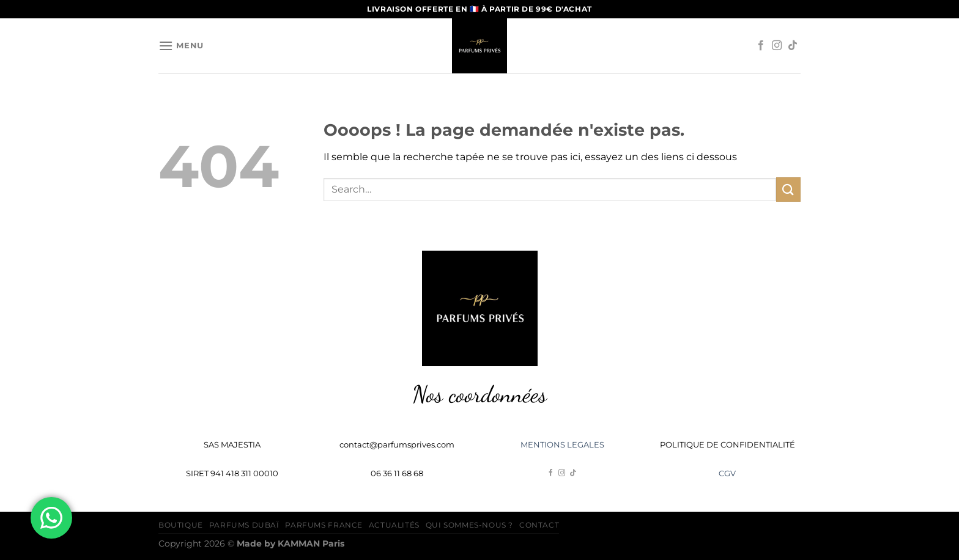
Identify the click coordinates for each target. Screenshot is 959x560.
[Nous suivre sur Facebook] (761, 46)
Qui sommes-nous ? (469, 525)
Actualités (394, 525)
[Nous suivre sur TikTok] (793, 46)
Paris (311, 543)
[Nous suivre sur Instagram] (777, 46)
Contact (539, 525)
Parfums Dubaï (244, 525)
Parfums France (324, 525)
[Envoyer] (788, 189)
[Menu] (181, 46)
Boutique (181, 525)
